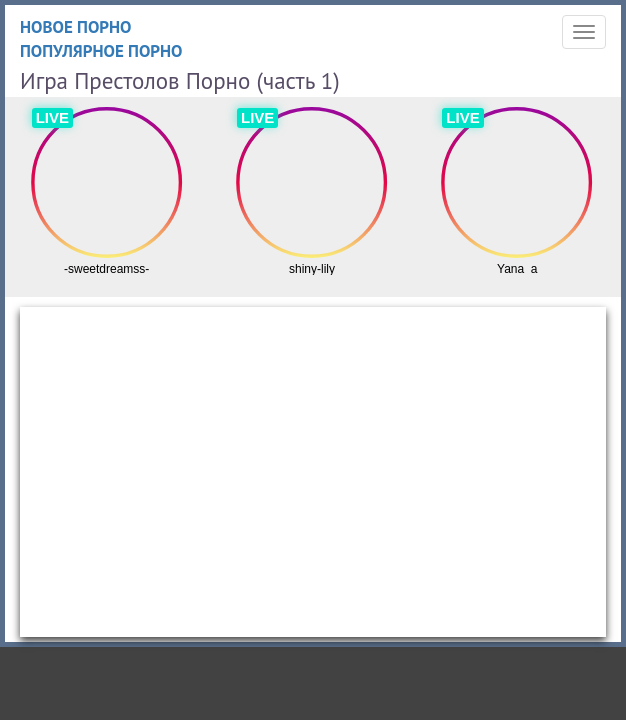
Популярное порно (101, 51)
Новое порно (76, 27)
